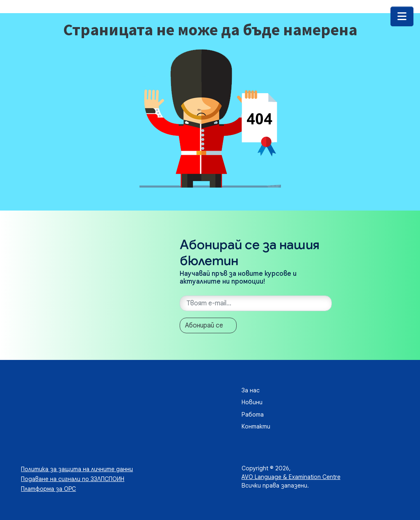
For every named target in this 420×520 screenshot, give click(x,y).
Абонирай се (204, 325)
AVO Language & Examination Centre (291, 477)
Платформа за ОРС (48, 489)
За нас (251, 390)
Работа (253, 415)
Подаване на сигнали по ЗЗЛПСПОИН (73, 479)
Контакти (256, 426)
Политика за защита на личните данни (77, 469)
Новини (252, 402)
